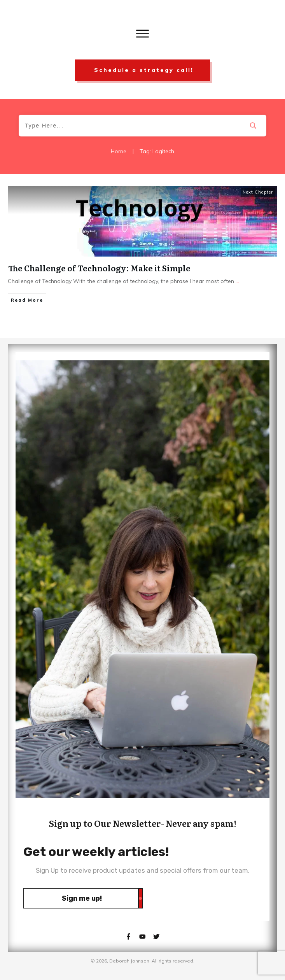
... (237, 281)
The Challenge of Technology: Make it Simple (99, 268)
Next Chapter (258, 192)
